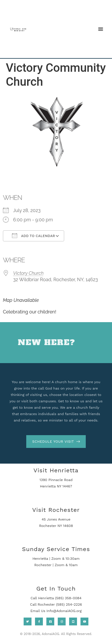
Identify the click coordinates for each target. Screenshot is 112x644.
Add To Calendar (34, 236)
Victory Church (28, 273)
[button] (100, 29)
